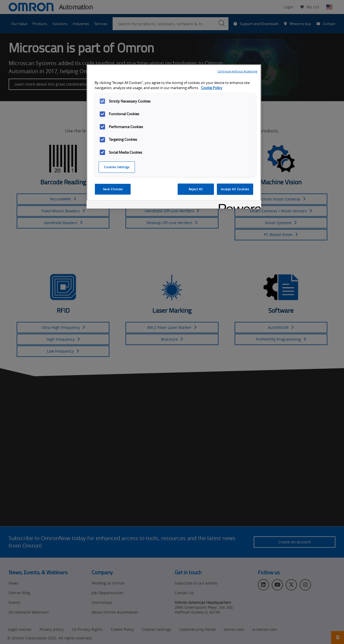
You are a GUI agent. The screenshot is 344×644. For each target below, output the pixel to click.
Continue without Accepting (237, 71)
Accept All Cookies (235, 189)
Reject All (196, 189)
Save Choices (113, 189)
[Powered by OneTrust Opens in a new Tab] (238, 205)
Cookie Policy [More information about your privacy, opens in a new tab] (212, 88)
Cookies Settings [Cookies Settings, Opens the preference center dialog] (117, 167)
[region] (174, 136)
